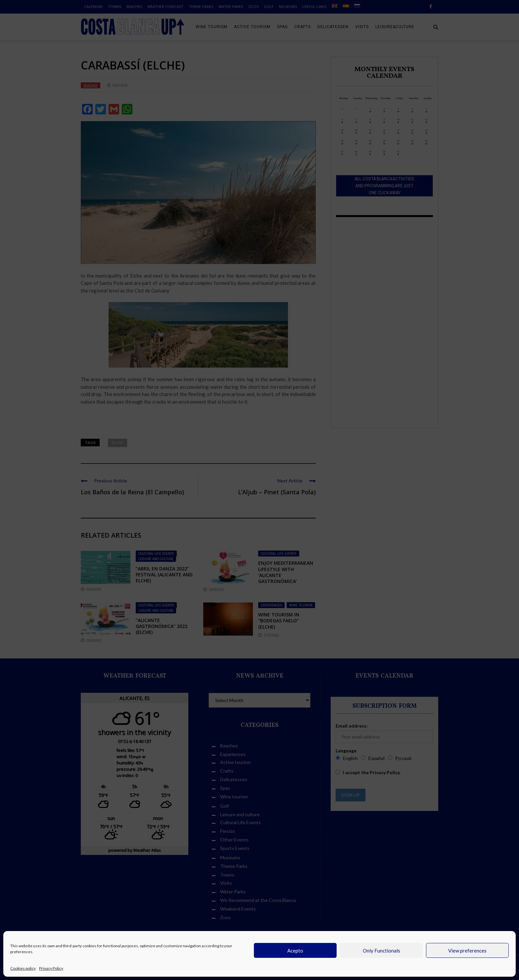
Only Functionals (381, 951)
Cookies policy (23, 968)
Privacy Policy (51, 968)
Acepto (295, 951)
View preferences (467, 951)
